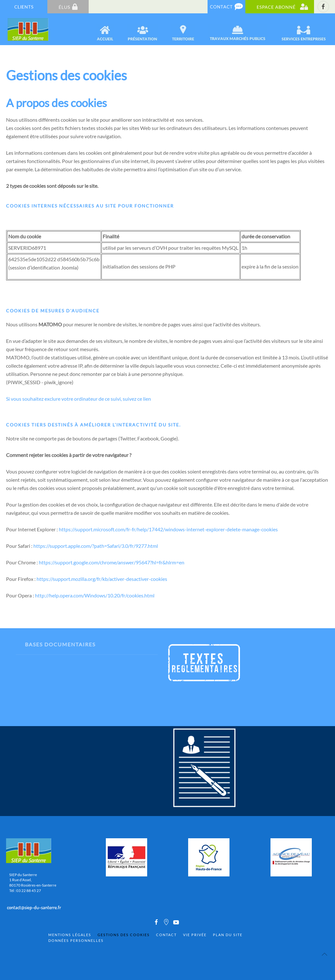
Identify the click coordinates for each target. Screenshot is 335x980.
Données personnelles (76, 940)
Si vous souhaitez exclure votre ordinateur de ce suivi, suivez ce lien (79, 399)
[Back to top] (325, 954)
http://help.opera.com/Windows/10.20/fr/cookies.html (95, 595)
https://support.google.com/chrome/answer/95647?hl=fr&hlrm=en (112, 562)
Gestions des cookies (124, 935)
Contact (166, 935)
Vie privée (195, 935)
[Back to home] (28, 29)
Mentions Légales (70, 935)
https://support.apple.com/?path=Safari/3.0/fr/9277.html (96, 546)
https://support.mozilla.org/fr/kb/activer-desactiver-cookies (102, 579)
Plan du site (228, 935)
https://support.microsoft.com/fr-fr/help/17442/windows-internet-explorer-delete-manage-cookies (168, 529)
